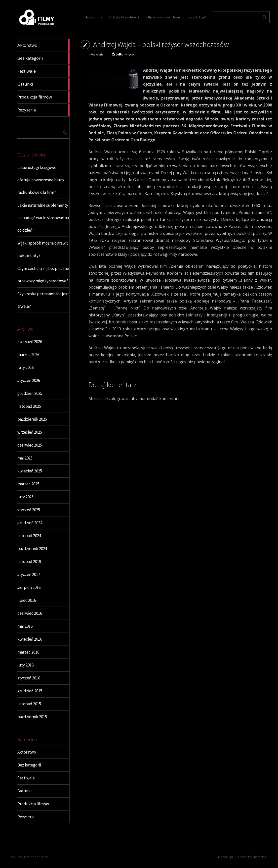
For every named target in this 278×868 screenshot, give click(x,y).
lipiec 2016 (27, 600)
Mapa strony (93, 17)
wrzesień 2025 (30, 432)
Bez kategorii (29, 765)
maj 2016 (25, 626)
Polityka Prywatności (124, 17)
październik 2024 (32, 549)
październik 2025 (32, 419)
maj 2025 (25, 458)
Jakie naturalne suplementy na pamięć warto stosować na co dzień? (43, 218)
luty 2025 (25, 497)
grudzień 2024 (30, 523)
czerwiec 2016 (30, 613)
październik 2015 (32, 717)
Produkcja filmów (33, 804)
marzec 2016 (28, 652)
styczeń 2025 (29, 510)
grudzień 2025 (30, 393)
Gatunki (24, 791)
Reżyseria (26, 817)
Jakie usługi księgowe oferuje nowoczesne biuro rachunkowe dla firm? (41, 180)
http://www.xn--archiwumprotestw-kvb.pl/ (176, 17)
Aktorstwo (27, 752)
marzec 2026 (28, 355)
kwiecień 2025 (30, 471)
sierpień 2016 (29, 587)
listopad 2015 (29, 704)
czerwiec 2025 (30, 445)
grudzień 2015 (30, 691)
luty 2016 (25, 665)
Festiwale (26, 778)
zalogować (119, 399)
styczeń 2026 (29, 380)
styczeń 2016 (29, 678)
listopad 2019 (29, 562)
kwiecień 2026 (30, 342)
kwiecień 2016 (30, 639)
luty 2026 (25, 367)
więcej (130, 54)
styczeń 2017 (29, 574)
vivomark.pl (225, 857)
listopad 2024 (29, 536)
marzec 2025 (28, 484)
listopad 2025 (29, 406)
